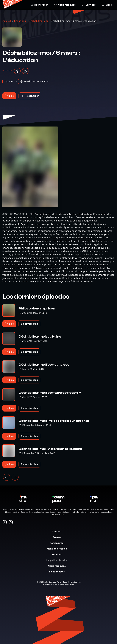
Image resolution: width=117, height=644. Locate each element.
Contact (58, 531)
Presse (58, 537)
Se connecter (58, 572)
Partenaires (58, 543)
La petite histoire (58, 560)
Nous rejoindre (65, 5)
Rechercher (39, 5)
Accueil (7, 21)
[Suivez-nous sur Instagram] (11, 522)
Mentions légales (58, 549)
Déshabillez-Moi (38, 21)
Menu (107, 5)
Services (89, 5)
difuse (71, 585)
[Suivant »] (15, 477)
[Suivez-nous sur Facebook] (5, 522)
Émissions (20, 21)
